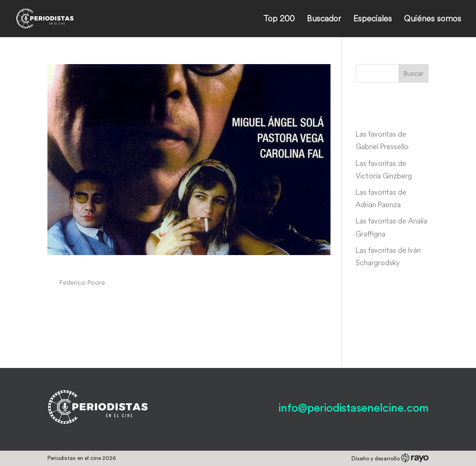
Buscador (324, 20)
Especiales (373, 20)
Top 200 (279, 20)
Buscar (413, 73)
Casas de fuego (92, 265)
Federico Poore (82, 282)
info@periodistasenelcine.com (354, 408)
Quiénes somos (433, 20)
